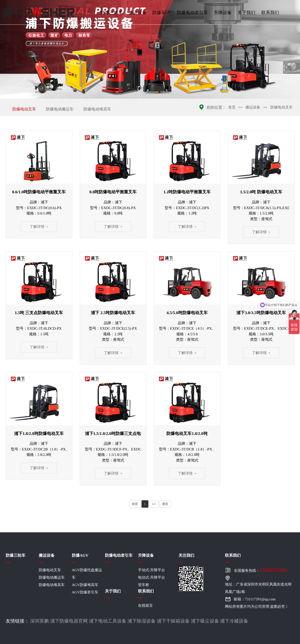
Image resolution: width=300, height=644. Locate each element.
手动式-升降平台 (152, 570)
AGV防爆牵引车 (85, 592)
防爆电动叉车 (24, 109)
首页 (232, 107)
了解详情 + (39, 227)
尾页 (165, 504)
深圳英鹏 (40, 621)
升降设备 (223, 13)
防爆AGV (162, 13)
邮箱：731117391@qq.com (255, 599)
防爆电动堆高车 (97, 109)
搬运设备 (138, 13)
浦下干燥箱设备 (173, 621)
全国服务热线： (260, 570)
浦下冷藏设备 (234, 621)
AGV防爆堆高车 (85, 585)
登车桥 (144, 585)
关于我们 (246, 13)
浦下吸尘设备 (205, 621)
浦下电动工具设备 (108, 621)
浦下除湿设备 (141, 621)
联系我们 (270, 13)
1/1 (154, 504)
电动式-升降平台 (152, 577)
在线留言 (145, 606)
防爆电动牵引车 (192, 13)
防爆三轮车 (112, 13)
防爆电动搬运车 (60, 109)
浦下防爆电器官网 (69, 621)
